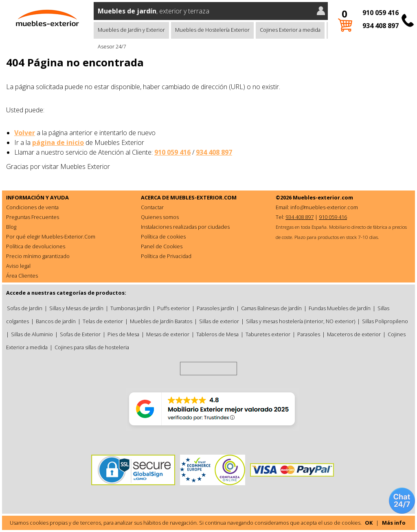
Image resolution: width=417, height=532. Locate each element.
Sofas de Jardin (25, 308)
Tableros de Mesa (217, 334)
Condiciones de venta (32, 207)
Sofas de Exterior (80, 334)
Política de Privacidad (166, 256)
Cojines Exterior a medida (290, 30)
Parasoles (309, 334)
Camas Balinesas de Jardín (271, 308)
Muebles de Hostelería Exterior (212, 30)
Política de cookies (163, 236)
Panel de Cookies (162, 246)
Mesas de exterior (168, 334)
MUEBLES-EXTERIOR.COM (203, 197)
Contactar (152, 207)
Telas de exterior (103, 321)
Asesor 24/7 (112, 46)
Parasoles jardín (215, 308)
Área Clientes (22, 276)
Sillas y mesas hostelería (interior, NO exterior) (301, 321)
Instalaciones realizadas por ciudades (185, 227)
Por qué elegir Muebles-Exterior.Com (51, 236)
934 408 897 (381, 26)
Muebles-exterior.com (323, 197)
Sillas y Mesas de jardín (76, 308)
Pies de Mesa (123, 334)
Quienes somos (160, 217)
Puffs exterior (173, 308)
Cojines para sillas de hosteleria (92, 347)
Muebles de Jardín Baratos (161, 321)
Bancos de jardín (56, 321)
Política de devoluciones (36, 246)
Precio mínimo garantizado (38, 256)
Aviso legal (18, 266)
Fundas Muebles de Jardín (340, 308)
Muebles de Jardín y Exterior (131, 30)
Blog (11, 227)
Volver (25, 133)
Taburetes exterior (268, 334)
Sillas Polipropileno (385, 321)
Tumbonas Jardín (130, 308)
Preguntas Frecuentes (33, 217)
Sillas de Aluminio (32, 334)
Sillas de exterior (219, 321)
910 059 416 (381, 13)
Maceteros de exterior (354, 334)
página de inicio (58, 142)
